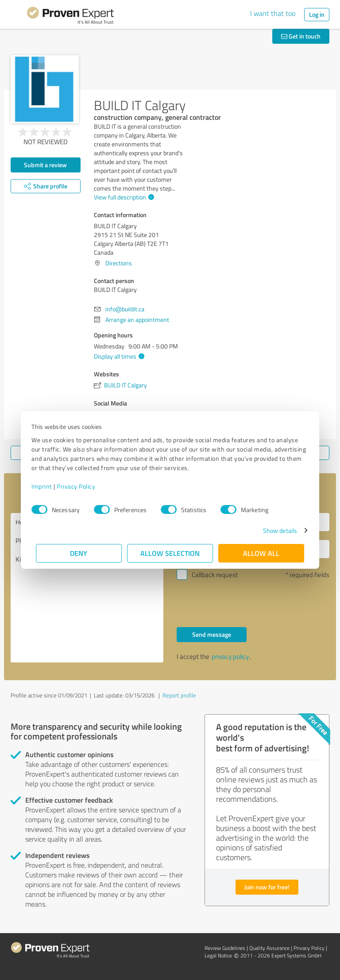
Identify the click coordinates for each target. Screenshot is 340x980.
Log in (317, 14)
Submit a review (45, 165)
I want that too (273, 13)
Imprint (46, 486)
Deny (79, 553)
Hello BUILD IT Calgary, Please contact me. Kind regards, (87, 588)
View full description (123, 197)
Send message (212, 634)
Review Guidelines (225, 948)
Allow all (261, 553)
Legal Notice (218, 955)
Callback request (215, 575)
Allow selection (170, 553)
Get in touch (301, 36)
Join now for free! (267, 887)
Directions (119, 263)
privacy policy (230, 657)
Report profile (179, 695)
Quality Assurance (269, 948)
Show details (276, 530)
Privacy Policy (80, 486)
